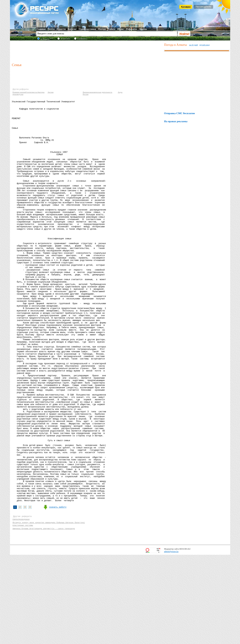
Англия (51, 92)
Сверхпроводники (21, 607)
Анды (120, 92)
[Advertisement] (87, 51)
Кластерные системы (23, 614)
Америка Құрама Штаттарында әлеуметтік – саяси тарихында (44, 617)
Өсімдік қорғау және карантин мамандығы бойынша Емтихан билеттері (49, 611)
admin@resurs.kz (171, 641)
